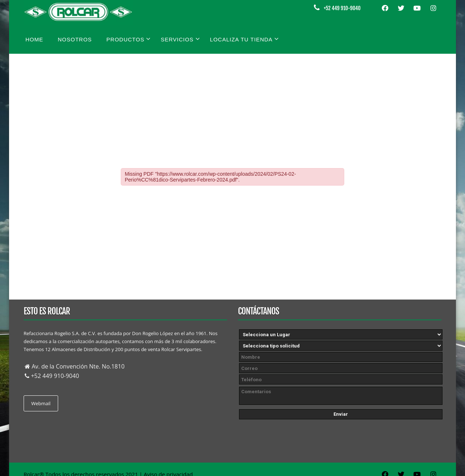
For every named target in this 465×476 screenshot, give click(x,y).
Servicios (180, 39)
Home (34, 39)
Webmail (41, 403)
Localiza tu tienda (245, 39)
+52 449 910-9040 (342, 8)
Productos (129, 39)
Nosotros (75, 39)
